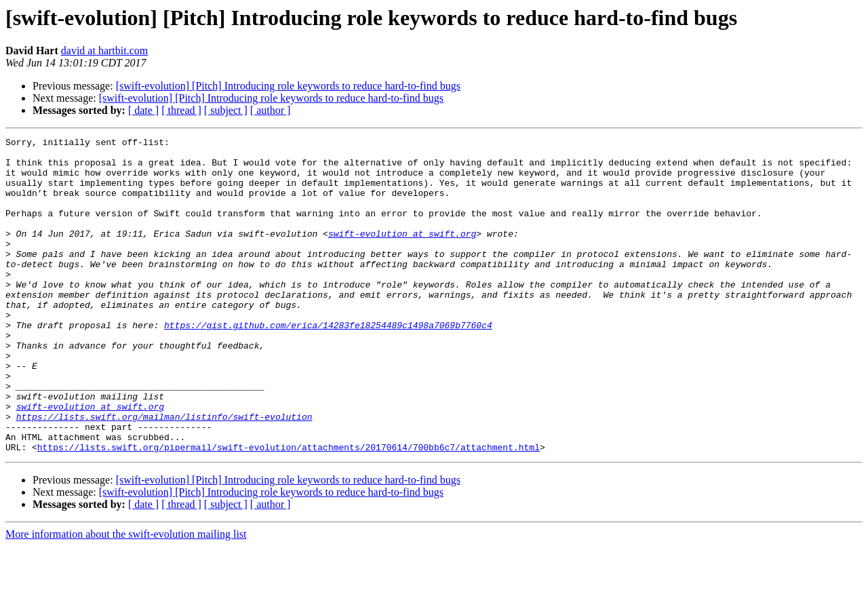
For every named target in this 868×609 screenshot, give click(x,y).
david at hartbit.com (104, 51)
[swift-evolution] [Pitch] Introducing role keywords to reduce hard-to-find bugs (288, 86)
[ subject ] (226, 110)
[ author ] (271, 110)
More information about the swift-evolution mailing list (126, 597)
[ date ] (143, 110)
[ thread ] (181, 110)
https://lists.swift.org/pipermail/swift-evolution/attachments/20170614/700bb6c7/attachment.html (289, 510)
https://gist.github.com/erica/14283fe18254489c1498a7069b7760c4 (328, 364)
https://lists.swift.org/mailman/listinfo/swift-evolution (164, 473)
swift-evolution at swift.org (402, 254)
